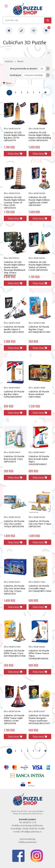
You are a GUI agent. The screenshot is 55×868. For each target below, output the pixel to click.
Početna (9, 61)
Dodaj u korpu (15, 154)
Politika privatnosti (28, 842)
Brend (20, 61)
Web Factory (37, 813)
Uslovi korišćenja (27, 839)
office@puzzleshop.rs (31, 832)
